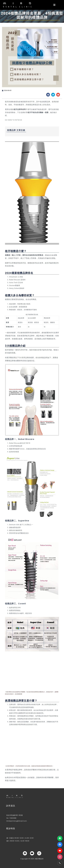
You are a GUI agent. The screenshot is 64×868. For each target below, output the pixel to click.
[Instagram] (60, 857)
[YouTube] (60, 851)
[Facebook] (60, 844)
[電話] (60, 863)
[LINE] (60, 838)
